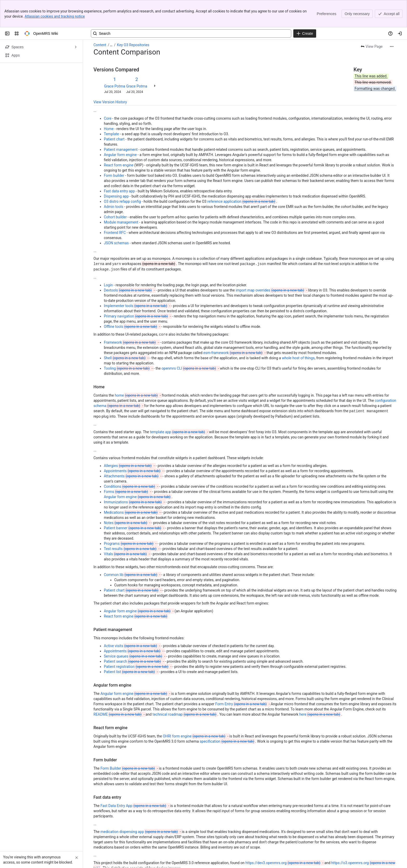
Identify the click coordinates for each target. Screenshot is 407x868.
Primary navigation (136, 288)
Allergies (128, 437)
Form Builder (128, 740)
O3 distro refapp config (122, 174)
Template (111, 107)
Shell (125, 330)
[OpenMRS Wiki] (27, 6)
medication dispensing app (140, 803)
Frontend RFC (115, 205)
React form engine (119, 138)
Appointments (133, 443)
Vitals (126, 526)
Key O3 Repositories (133, 18)
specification (227, 713)
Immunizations (133, 474)
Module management (121, 195)
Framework (130, 314)
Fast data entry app (119, 164)
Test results (131, 520)
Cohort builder (115, 190)
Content (100, 18)
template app (178, 404)
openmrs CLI (189, 340)
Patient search (133, 633)
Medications (131, 484)
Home (109, 101)
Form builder (114, 148)
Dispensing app (116, 169)
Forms (126, 463)
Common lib (131, 546)
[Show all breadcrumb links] (111, 18)
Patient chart (114, 112)
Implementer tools (136, 278)
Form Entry (241, 676)
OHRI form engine (195, 708)
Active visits (131, 618)
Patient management (121, 122)
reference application (242, 174)
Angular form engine (120, 127)
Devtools (128, 262)
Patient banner (133, 500)
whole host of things (298, 330)
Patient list (130, 643)
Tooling (127, 340)
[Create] (305, 6)
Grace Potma (115, 59)
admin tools (242, 855)
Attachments (132, 448)
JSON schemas (116, 216)
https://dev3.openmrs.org (284, 835)
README (118, 686)
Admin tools (114, 179)
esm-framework (233, 325)
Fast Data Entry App (134, 777)
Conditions (130, 458)
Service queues (134, 628)
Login (108, 257)
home (137, 367)
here (320, 686)
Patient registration (137, 638)
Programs (129, 515)
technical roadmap (185, 686)
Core (108, 91)
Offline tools (131, 299)
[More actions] (392, 19)
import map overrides (270, 262)
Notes (126, 494)
